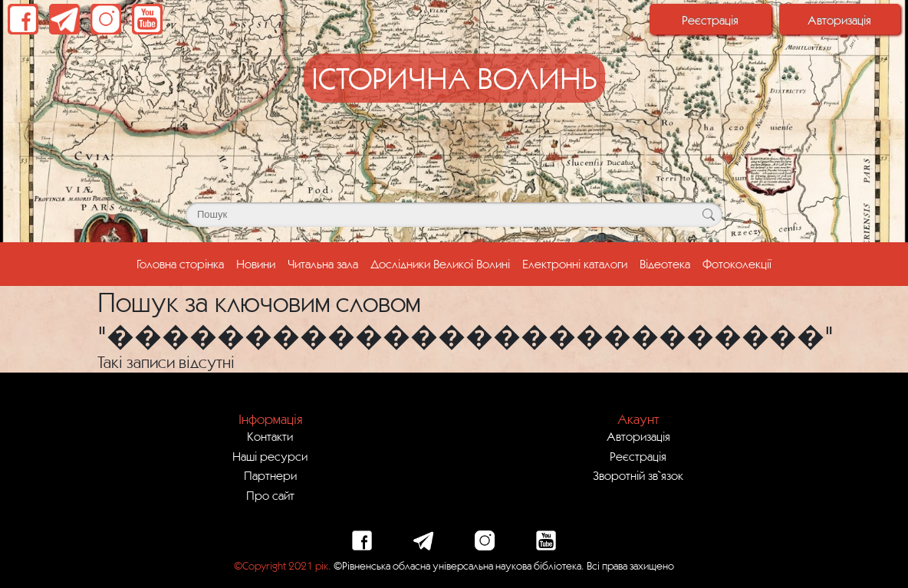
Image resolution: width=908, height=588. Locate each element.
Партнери (270, 475)
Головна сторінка (183, 262)
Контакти (270, 436)
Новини (256, 264)
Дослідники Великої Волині (440, 264)
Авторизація (839, 20)
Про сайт (270, 495)
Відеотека (665, 264)
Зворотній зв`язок (638, 475)
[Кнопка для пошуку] (708, 215)
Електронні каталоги (575, 264)
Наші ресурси (270, 456)
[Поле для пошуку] (454, 215)
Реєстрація (710, 20)
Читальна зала (323, 264)
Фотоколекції (737, 264)
